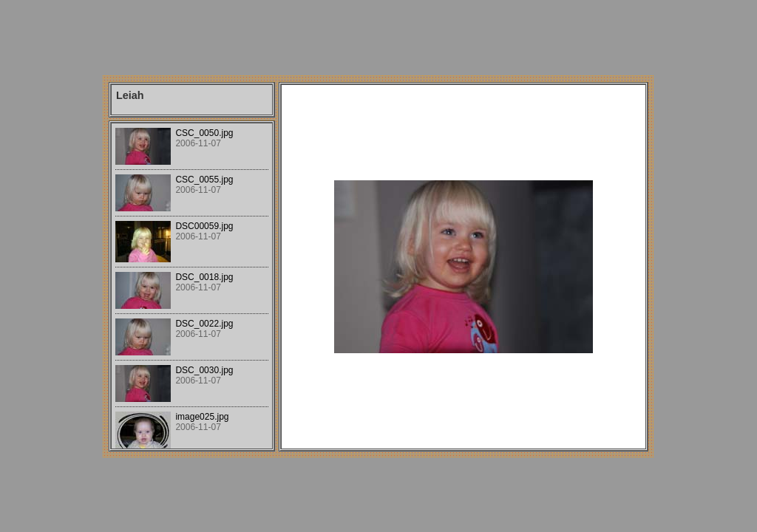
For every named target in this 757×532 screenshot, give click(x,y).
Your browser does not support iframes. (192, 286)
